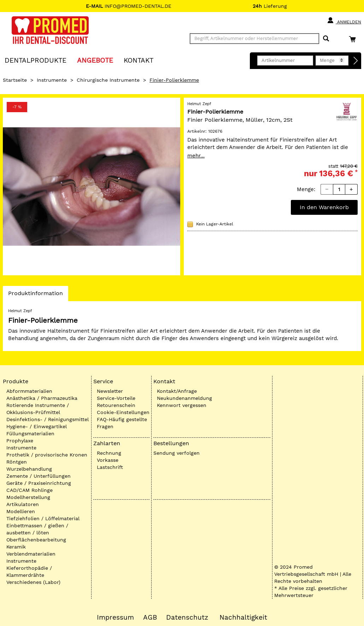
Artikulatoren (23, 504)
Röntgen (17, 462)
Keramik (16, 547)
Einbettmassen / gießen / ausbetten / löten (37, 529)
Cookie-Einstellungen (123, 412)
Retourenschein (116, 405)
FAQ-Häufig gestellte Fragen (122, 423)
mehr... (196, 156)
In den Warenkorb (324, 207)
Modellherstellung (28, 497)
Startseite (15, 80)
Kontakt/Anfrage (177, 391)
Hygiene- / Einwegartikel (37, 426)
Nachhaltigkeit (243, 618)
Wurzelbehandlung (29, 469)
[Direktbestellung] (356, 61)
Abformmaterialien (29, 391)
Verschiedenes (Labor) (33, 582)
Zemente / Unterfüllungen (39, 476)
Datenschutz (187, 618)
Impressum (115, 618)
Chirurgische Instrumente (108, 80)
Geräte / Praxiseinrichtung (39, 483)
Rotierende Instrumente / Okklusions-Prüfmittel (38, 409)
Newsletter (110, 391)
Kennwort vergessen (182, 405)
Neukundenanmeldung (184, 398)
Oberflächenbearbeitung (36, 540)
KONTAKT (139, 60)
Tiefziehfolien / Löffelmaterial (43, 518)
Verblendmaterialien (31, 554)
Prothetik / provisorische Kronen (47, 455)
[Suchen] (326, 39)
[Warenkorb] (354, 39)
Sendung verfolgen (177, 453)
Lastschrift (110, 467)
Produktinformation (35, 295)
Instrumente (52, 80)
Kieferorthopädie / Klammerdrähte (29, 572)
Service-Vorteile (116, 398)
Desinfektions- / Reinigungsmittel (48, 419)
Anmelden (344, 21)
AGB (150, 618)
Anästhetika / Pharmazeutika (42, 398)
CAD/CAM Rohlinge (30, 490)
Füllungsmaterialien (30, 433)
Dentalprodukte (36, 60)
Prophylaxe (20, 441)
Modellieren (21, 511)
